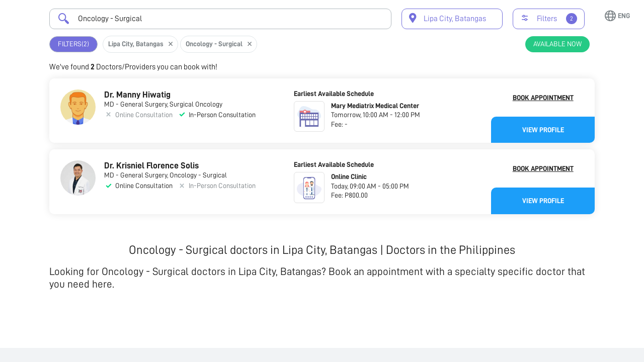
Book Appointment (543, 98)
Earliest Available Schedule (334, 94)
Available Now (557, 44)
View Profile (543, 130)
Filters (73, 44)
